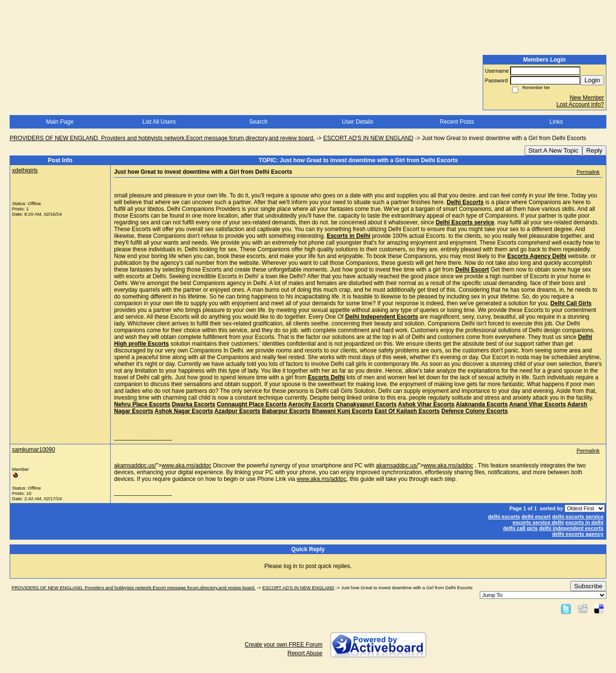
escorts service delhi (538, 522)
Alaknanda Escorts (482, 404)
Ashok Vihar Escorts (426, 404)
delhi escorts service (578, 517)
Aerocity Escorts (311, 404)
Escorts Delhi (327, 377)
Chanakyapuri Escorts (366, 404)
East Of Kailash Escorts (407, 411)
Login (592, 80)
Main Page (59, 122)
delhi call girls (520, 528)
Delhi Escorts (465, 202)
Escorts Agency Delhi (537, 256)
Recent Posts (457, 122)
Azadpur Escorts (237, 411)
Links (556, 122)
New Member (587, 98)
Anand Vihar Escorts (538, 404)
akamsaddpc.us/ (135, 466)
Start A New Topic (553, 150)
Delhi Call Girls (571, 303)
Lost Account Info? (580, 104)
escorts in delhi (584, 522)
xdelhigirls (25, 170)
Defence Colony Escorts (475, 411)
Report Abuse (305, 653)
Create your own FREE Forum (284, 645)
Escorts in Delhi (349, 236)
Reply (594, 150)
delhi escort (536, 517)
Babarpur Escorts (286, 411)
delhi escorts (504, 517)
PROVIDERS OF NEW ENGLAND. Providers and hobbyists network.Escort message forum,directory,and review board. (162, 138)
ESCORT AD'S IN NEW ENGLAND (368, 138)
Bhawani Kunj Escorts (342, 411)
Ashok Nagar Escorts (184, 411)
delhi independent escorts (571, 528)
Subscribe (588, 586)
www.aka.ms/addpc (186, 466)
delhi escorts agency (578, 534)
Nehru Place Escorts (142, 404)
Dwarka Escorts (193, 404)
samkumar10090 (33, 450)
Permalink (588, 172)
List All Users (159, 122)
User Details (357, 122)
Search (258, 122)
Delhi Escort (472, 270)
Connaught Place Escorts (251, 404)
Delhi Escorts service (465, 222)
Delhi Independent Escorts (381, 317)
